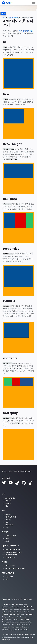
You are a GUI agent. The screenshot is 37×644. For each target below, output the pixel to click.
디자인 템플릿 (8, 525)
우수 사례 (7, 503)
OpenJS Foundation (10, 604)
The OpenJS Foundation (11, 549)
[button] (34, 3)
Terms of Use (6, 599)
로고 (5, 579)
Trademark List (9, 557)
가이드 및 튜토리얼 (13, 18)
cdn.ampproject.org (25, 635)
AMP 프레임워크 (9, 498)
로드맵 (6, 541)
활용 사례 (7, 501)
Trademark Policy (10, 555)
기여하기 (7, 538)
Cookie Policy (28, 599)
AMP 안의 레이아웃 (26, 31)
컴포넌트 (7, 520)
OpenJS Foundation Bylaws (13, 552)
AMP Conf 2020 (9, 566)
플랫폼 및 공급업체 (10, 536)
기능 (5, 506)
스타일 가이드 (8, 577)
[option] (8, 382)
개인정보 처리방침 (17, 599)
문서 (4, 18)
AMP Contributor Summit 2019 (14, 568)
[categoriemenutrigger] (6, 13)
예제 (5, 522)
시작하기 (7, 514)
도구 (5, 527)
